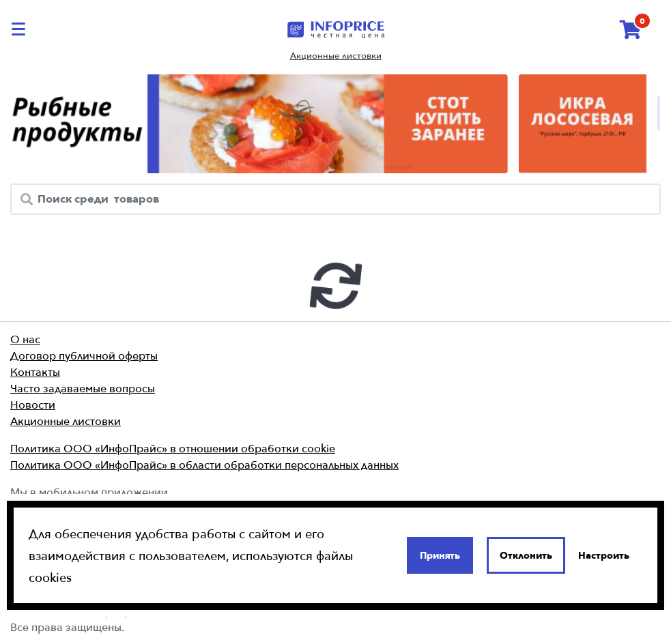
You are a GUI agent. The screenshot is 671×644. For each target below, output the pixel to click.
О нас (25, 339)
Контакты (35, 372)
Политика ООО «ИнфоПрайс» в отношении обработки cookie (173, 448)
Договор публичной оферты (84, 355)
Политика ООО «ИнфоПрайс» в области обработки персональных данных (204, 465)
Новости (33, 405)
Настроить (604, 555)
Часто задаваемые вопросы (83, 388)
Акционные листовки (336, 56)
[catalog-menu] (20, 29)
